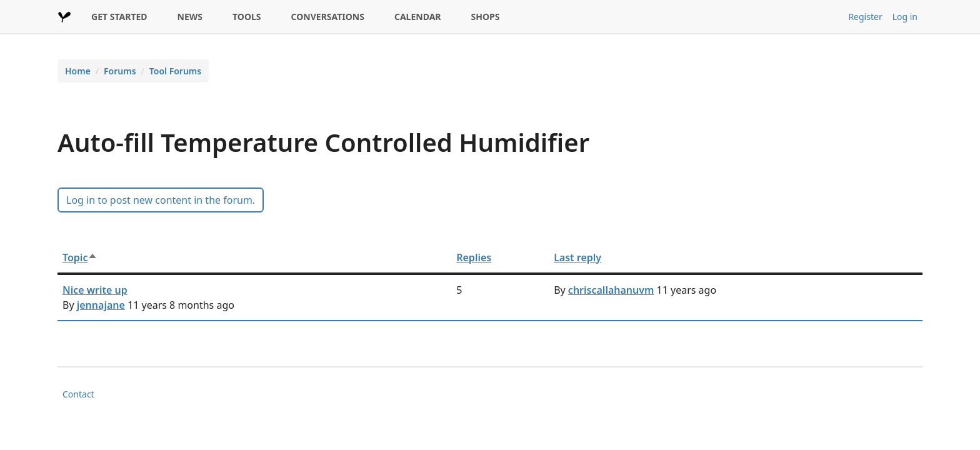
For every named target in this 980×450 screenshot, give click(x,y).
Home (78, 71)
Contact (78, 394)
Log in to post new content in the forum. (161, 200)
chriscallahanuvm (611, 290)
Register (865, 17)
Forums (120, 71)
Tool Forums (175, 71)
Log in (905, 17)
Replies (474, 257)
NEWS (190, 17)
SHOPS (486, 17)
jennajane (101, 305)
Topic (80, 257)
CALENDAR (418, 17)
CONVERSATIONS (328, 17)
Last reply (577, 257)
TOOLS (247, 17)
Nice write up (95, 290)
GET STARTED (119, 17)
